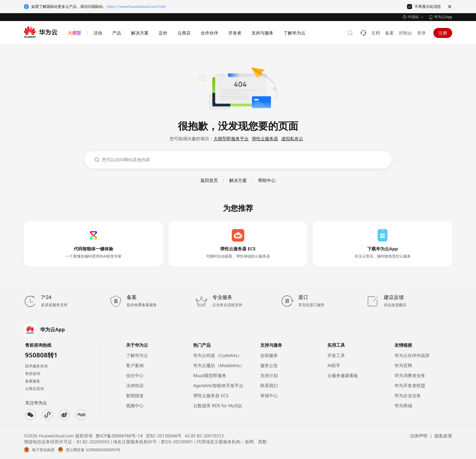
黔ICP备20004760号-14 (119, 436)
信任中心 (135, 376)
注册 (443, 33)
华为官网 (403, 366)
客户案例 (135, 366)
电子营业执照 (43, 450)
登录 (421, 33)
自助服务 (269, 355)
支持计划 (269, 376)
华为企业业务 (408, 396)
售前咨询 (33, 374)
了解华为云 (137, 355)
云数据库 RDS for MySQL (218, 406)
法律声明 (419, 436)
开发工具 (336, 355)
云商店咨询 (34, 389)
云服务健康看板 (343, 376)
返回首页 (209, 180)
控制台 (405, 33)
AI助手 (334, 366)
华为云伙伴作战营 (412, 355)
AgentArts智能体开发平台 (218, 386)
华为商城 (403, 406)
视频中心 (135, 406)
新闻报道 (135, 396)
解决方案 (238, 180)
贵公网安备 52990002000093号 (93, 450)
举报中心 (269, 396)
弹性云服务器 (265, 139)
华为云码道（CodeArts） (217, 355)
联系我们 (269, 386)
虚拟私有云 (292, 139)
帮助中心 (267, 180)
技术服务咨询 (36, 366)
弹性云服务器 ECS (211, 396)
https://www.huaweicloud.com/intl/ (136, 7)
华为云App (443, 17)
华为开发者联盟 (410, 386)
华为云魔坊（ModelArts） (219, 366)
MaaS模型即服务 (210, 376)
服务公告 (269, 366)
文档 (376, 33)
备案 (389, 33)
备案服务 (33, 381)
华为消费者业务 (410, 376)
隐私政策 (443, 436)
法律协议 (135, 386)
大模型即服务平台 (231, 139)
